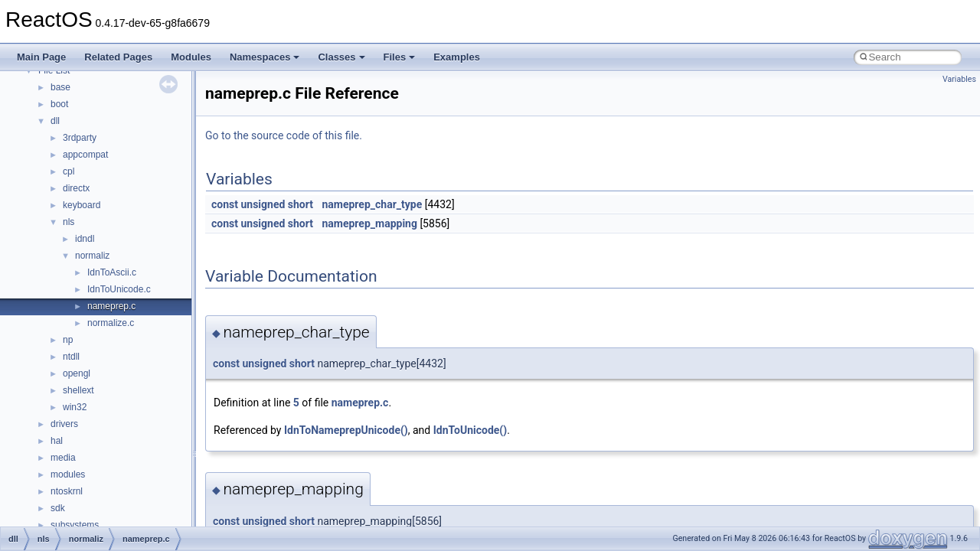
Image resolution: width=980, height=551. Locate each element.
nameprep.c (111, 306)
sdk (58, 508)
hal (57, 441)
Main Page (41, 57)
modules (68, 474)
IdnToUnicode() (470, 430)
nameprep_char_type (372, 204)
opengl (77, 373)
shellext (78, 390)
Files (400, 57)
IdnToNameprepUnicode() (346, 430)
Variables (959, 79)
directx (76, 188)
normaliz (92, 256)
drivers (64, 424)
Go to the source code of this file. (284, 135)
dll (55, 121)
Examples (457, 57)
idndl (85, 239)
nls (69, 222)
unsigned (263, 204)
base (60, 87)
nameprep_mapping (369, 223)
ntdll (71, 357)
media (63, 458)
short (301, 204)
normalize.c (111, 323)
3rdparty (80, 138)
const (225, 204)
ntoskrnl (67, 491)
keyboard (82, 205)
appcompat (85, 155)
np (68, 340)
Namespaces (265, 57)
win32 (75, 407)
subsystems (75, 525)
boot (59, 104)
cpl (69, 171)
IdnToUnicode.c (119, 289)
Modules (191, 57)
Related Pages (118, 57)
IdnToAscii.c (112, 272)
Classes (341, 57)
